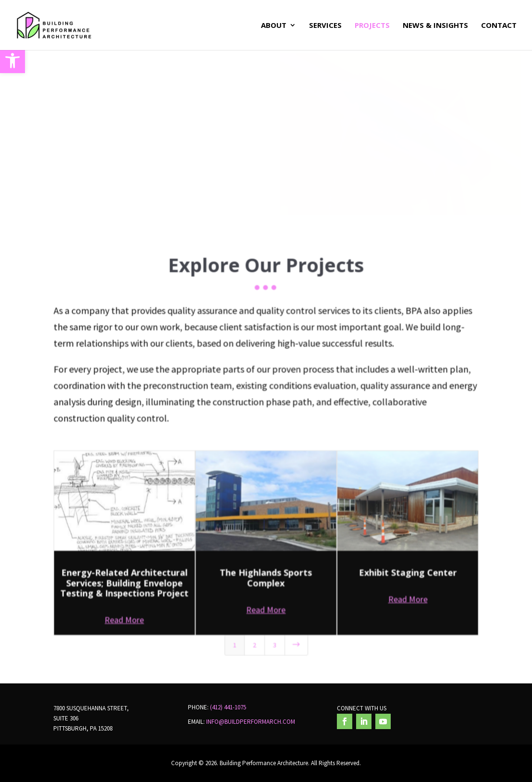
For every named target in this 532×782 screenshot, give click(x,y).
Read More (125, 612)
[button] (12, 61)
